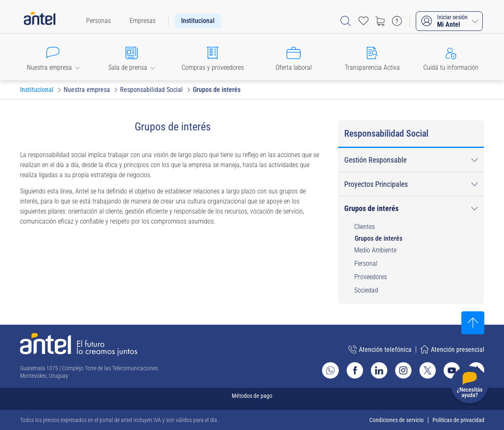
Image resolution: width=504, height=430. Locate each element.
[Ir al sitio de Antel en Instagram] (403, 370)
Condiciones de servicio (397, 420)
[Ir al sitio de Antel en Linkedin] (379, 370)
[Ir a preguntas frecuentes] (397, 21)
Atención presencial (452, 349)
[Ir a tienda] (380, 21)
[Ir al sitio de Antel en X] (427, 370)
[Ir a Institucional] (37, 90)
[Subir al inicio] (473, 323)
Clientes (365, 227)
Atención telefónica (380, 349)
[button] (53, 57)
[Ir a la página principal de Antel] (79, 345)
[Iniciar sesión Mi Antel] (449, 21)
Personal (366, 263)
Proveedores (371, 277)
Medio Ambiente (375, 250)
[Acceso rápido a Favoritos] (363, 21)
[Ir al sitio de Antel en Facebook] (355, 370)
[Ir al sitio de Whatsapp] (330, 370)
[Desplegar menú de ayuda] (469, 386)
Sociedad (366, 290)
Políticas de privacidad (458, 420)
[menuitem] (98, 21)
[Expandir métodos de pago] (252, 399)
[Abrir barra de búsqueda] (346, 21)
